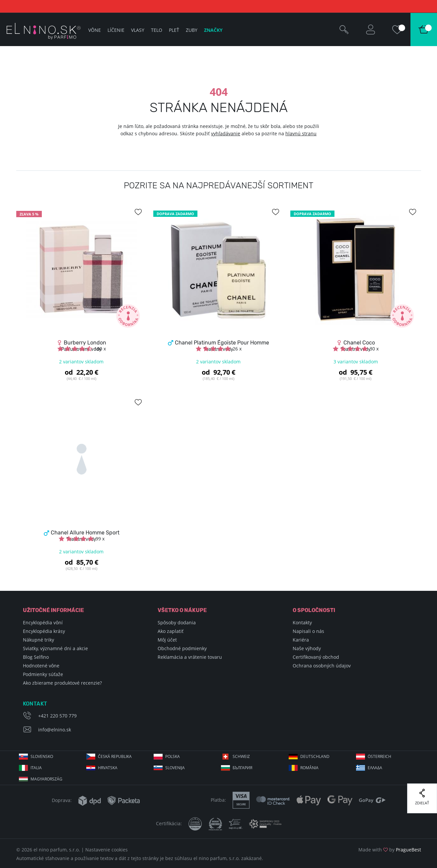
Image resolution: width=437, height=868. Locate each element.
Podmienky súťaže (43, 674)
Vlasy (138, 30)
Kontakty (302, 622)
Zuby (192, 30)
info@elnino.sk (55, 730)
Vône (95, 30)
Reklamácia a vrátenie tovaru (190, 657)
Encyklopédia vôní (43, 622)
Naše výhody (307, 648)
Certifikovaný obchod (316, 657)
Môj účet (167, 640)
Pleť (174, 30)
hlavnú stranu (301, 133)
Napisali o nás (308, 631)
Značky (213, 30)
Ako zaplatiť (171, 631)
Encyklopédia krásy (44, 631)
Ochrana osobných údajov (322, 666)
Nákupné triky (38, 640)
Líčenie (116, 30)
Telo (157, 30)
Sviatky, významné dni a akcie (55, 648)
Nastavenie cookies (107, 850)
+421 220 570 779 (57, 716)
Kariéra (301, 640)
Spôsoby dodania (177, 622)
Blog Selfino (36, 657)
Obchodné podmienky (182, 648)
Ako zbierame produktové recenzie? (62, 683)
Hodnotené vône (41, 666)
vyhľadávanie (226, 133)
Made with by (390, 850)
